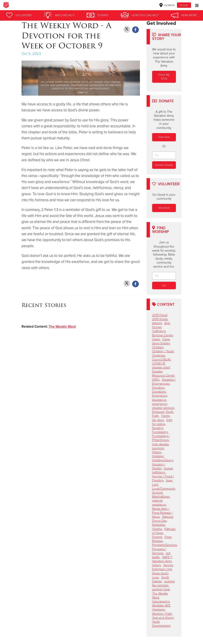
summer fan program (163, 583)
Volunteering (161, 602)
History (157, 452)
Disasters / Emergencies (164, 382)
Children (158, 347)
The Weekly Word (62, 327)
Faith (155, 416)
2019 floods (160, 319)
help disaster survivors (161, 446)
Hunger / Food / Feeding (163, 478)
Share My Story (164, 77)
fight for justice (162, 422)
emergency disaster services (163, 406)
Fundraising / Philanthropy (161, 438)
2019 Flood (160, 315)
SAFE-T (167, 557)
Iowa (169, 480)
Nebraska (158, 525)
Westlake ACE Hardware (161, 608)
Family (165, 416)
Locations (167, 5)
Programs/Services (164, 545)
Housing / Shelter (159, 466)
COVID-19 (158, 363)
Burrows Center (162, 335)
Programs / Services (159, 551)
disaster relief (161, 367)
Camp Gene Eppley (161, 341)
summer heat (161, 589)
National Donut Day (163, 519)
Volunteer (164, 208)
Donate (184, 5)
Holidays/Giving (163, 460)
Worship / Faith (162, 614)
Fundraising (160, 432)
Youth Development (161, 624)
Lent (155, 485)
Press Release (162, 539)
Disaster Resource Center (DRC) (163, 375)
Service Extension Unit (163, 567)
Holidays (158, 456)
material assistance (159, 503)
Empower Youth (163, 412)
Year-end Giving (163, 618)
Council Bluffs (161, 359)
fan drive (158, 420)
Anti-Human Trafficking (161, 327)
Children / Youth (163, 351)
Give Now (164, 137)
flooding (158, 428)
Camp (156, 339)
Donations (159, 392)
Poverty (157, 537)
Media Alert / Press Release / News (162, 513)
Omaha (157, 529)
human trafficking (163, 470)
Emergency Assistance (160, 398)
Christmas (159, 355)
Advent (157, 323)
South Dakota (161, 579)
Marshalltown (161, 497)
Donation (158, 388)
